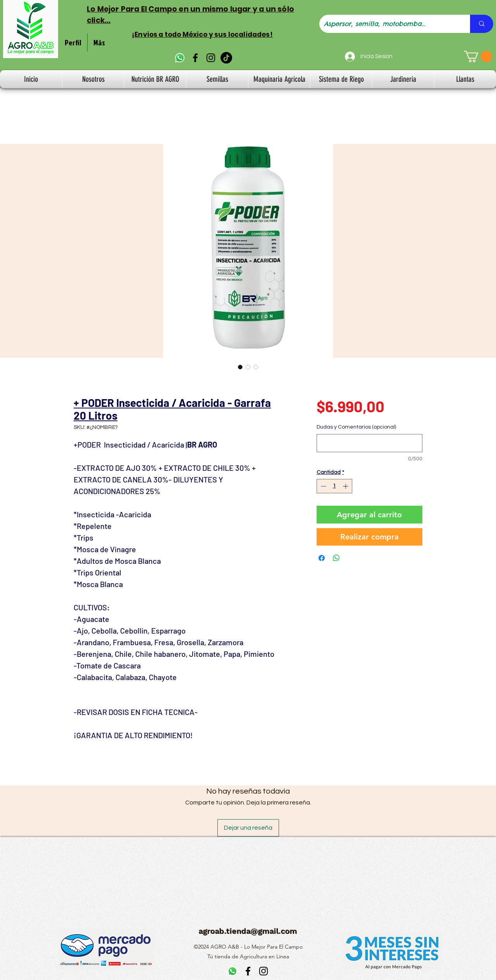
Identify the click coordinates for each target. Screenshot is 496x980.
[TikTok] (226, 58)
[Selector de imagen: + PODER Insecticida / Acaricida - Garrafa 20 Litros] (240, 367)
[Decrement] (323, 486)
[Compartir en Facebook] (322, 558)
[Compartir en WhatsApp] (336, 558)
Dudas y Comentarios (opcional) (356, 427)
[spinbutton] (334, 486)
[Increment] (346, 486)
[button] (478, 57)
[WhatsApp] (180, 58)
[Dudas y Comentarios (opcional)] (369, 443)
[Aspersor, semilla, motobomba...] (389, 24)
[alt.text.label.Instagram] (211, 58)
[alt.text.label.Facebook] (195, 58)
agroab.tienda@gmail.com (248, 931)
